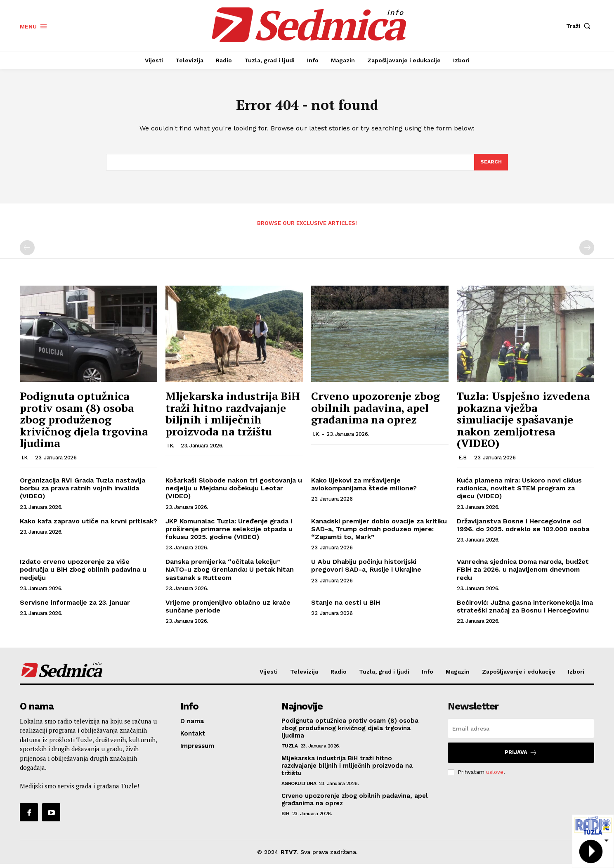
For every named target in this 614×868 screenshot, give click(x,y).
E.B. (463, 462)
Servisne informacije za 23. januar (75, 607)
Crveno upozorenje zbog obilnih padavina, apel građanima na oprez (375, 412)
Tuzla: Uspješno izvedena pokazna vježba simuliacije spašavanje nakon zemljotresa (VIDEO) (523, 424)
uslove (495, 777)
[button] (580, 26)
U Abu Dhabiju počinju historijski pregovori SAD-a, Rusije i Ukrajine (366, 570)
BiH (286, 818)
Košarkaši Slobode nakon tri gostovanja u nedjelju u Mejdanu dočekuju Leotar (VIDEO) (234, 493)
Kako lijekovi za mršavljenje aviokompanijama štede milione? (364, 489)
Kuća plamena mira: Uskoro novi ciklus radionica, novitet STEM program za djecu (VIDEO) (519, 493)
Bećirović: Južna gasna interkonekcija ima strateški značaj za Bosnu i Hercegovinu (525, 610)
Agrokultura (299, 788)
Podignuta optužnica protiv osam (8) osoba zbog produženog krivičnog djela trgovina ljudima (84, 424)
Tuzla (290, 750)
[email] (521, 733)
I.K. (25, 462)
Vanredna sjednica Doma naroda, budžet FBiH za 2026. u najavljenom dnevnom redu (523, 574)
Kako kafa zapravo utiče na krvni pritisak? (89, 525)
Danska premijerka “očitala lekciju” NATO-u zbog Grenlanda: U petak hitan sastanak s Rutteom (230, 574)
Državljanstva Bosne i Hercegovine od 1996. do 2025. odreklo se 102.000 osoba (523, 529)
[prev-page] (27, 252)
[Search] (491, 166)
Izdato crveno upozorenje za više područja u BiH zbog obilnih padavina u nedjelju (83, 574)
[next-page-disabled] (587, 252)
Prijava (521, 757)
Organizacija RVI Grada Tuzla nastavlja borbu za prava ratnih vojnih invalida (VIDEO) (83, 493)
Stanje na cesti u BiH (346, 607)
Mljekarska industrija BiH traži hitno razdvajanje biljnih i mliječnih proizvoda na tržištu (233, 418)
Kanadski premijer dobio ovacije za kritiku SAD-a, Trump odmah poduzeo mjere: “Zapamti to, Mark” (379, 533)
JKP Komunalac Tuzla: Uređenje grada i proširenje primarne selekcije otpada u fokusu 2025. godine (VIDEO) (229, 533)
